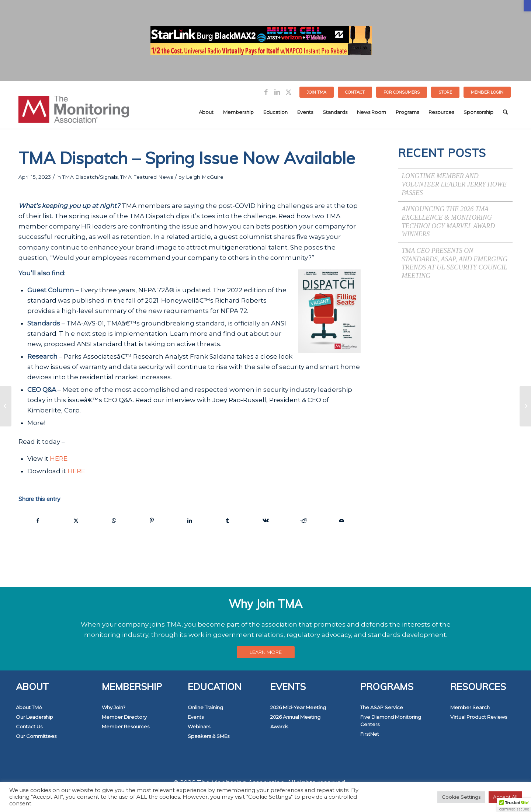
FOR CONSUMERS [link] (402, 92)
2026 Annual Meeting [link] (295, 717)
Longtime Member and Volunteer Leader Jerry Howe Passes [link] (454, 184)
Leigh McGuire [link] (205, 177)
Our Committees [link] (36, 736)
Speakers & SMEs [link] (209, 736)
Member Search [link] (470, 707)
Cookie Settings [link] (461, 797)
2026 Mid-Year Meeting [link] (298, 707)
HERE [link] (59, 459)
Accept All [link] (505, 797)
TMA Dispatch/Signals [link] (90, 177)
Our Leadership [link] (34, 717)
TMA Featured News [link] (147, 177)
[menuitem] (317, 92)
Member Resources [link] (126, 726)
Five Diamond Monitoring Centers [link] (391, 721)
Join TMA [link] (317, 92)
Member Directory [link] (124, 717)
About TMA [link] (29, 707)
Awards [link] (279, 726)
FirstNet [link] (370, 734)
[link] (527, 6)
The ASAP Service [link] (382, 707)
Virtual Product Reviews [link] (479, 717)
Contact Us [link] (29, 726)
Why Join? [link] (114, 707)
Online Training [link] (205, 707)
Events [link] (196, 717)
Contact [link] (355, 92)
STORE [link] (445, 92)
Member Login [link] (487, 92)
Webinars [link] (199, 726)
